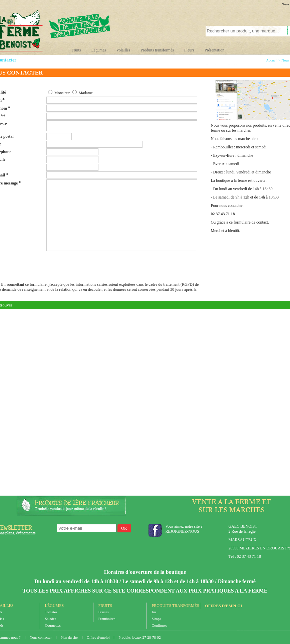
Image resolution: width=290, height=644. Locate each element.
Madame (86, 93)
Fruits (76, 50)
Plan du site (70, 637)
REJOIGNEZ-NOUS (182, 531)
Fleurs (189, 50)
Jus (154, 612)
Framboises (107, 619)
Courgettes (53, 625)
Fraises (104, 612)
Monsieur (62, 93)
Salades (51, 619)
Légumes (99, 50)
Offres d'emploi (224, 606)
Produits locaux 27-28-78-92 (139, 637)
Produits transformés (157, 50)
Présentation (214, 50)
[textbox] (243, 31)
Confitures (160, 625)
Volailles (123, 50)
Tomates (51, 612)
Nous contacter (41, 637)
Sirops (157, 619)
